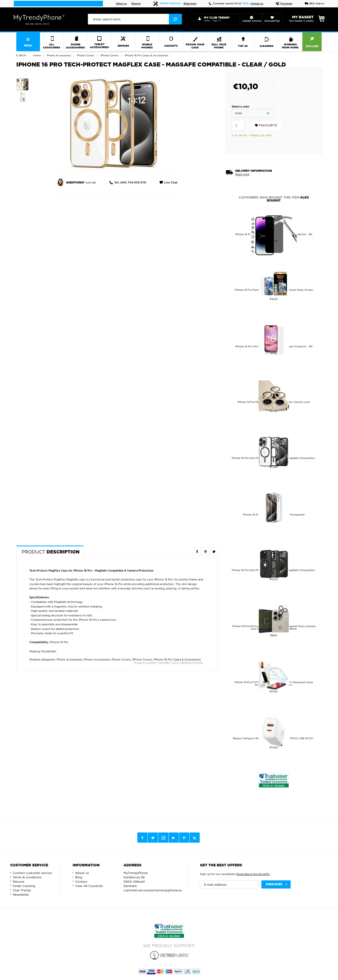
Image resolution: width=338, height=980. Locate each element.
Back (23, 55)
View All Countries (89, 886)
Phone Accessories (70, 659)
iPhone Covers (142, 659)
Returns (136, 4)
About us (121, 4)
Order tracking (24, 886)
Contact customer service (32, 873)
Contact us (257, 4)
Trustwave (284, 4)
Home (37, 55)
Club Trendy (22, 890)
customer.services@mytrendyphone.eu (153, 890)
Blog (79, 877)
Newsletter (21, 895)
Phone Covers (121, 659)
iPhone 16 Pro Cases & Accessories (177, 659)
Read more (190, 4)
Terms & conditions (27, 877)
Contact (81, 882)
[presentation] (135, 19)
